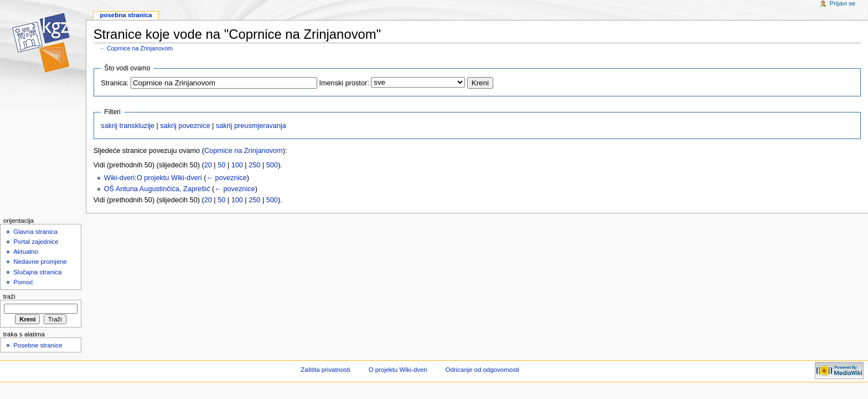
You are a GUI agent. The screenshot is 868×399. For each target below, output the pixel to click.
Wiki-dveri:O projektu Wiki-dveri (153, 178)
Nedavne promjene (40, 262)
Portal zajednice (36, 242)
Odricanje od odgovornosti (482, 370)
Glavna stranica (35, 232)
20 (208, 165)
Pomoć (23, 282)
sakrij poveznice (185, 126)
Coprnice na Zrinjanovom (140, 48)
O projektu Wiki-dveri (398, 370)
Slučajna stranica (37, 272)
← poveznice (226, 178)
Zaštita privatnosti (325, 370)
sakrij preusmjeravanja (251, 126)
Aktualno (26, 252)
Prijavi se (843, 3)
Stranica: (115, 83)
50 (221, 165)
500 (272, 165)
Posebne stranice (38, 345)
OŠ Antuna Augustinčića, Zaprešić (157, 189)
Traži (9, 296)
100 (237, 165)
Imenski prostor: (344, 83)
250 (254, 165)
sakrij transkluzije (128, 126)
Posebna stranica (126, 15)
